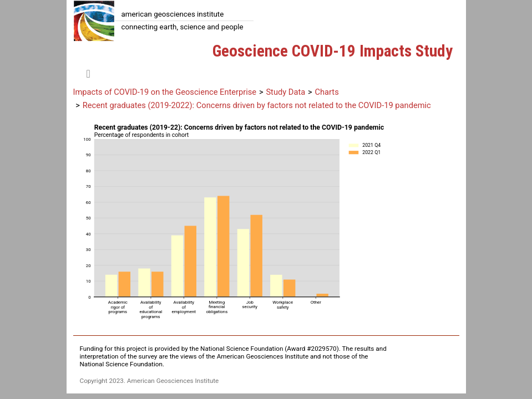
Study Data (285, 92)
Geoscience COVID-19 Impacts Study (333, 51)
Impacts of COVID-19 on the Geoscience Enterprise (165, 92)
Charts (326, 92)
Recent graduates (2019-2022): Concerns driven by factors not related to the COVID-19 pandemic (257, 105)
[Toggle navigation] (88, 74)
